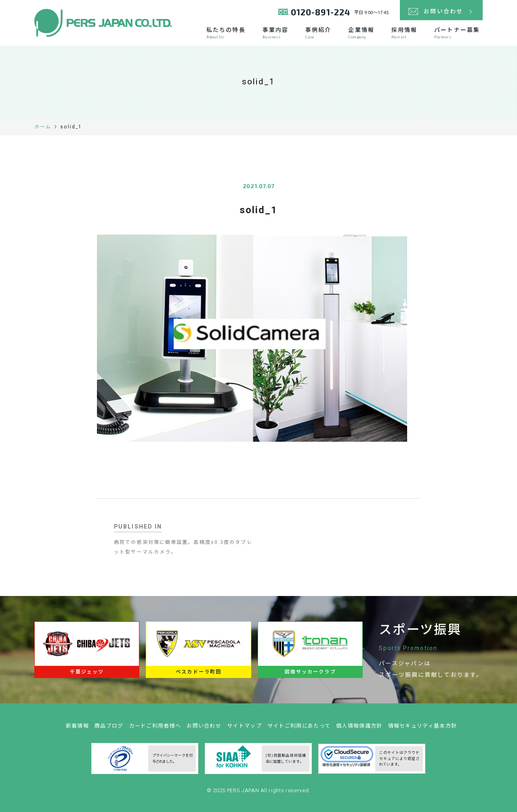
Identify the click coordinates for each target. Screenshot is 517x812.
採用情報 (404, 33)
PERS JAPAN (244, 794)
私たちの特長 (226, 33)
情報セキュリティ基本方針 (423, 729)
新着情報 (77, 729)
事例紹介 (318, 33)
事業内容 (275, 33)
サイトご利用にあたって (299, 729)
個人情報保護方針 (359, 729)
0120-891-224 (320, 12)
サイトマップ (244, 729)
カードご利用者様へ (155, 729)
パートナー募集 (457, 33)
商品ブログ (109, 729)
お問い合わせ (204, 729)
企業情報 (361, 33)
